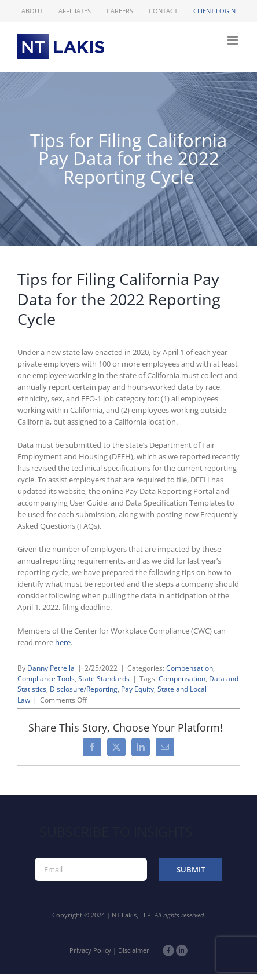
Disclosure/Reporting (84, 689)
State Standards (104, 679)
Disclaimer (134, 950)
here (63, 642)
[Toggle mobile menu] (234, 40)
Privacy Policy (90, 950)
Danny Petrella (51, 668)
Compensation (190, 668)
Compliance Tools (46, 679)
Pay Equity (137, 689)
